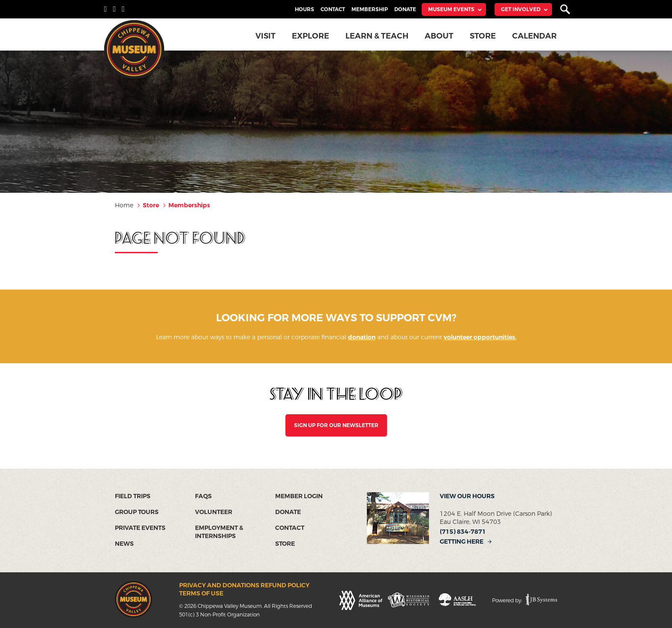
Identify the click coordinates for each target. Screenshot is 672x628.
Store (483, 36)
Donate (405, 9)
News (124, 544)
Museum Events (451, 9)
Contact (333, 9)
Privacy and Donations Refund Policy (244, 585)
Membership (370, 9)
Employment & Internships (219, 532)
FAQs (203, 496)
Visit (266, 36)
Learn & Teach (378, 36)
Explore (311, 36)
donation (362, 337)
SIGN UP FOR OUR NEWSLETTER (336, 425)
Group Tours (137, 512)
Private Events (140, 528)
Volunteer (214, 512)
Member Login (299, 496)
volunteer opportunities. (480, 337)
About (439, 36)
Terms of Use (201, 594)
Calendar (535, 36)
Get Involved (521, 9)
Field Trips (133, 496)
